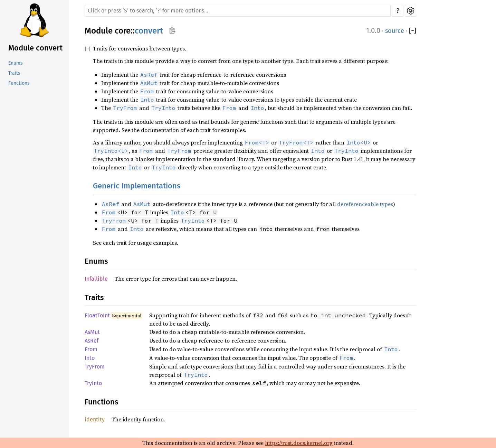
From (91, 349)
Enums (16, 63)
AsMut (92, 332)
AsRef (92, 341)
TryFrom (95, 367)
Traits (14, 73)
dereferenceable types (365, 204)
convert (149, 31)
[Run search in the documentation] (238, 11)
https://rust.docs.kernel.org (299, 443)
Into (90, 358)
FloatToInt (97, 315)
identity (95, 419)
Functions (19, 83)
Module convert (35, 48)
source (395, 31)
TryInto (93, 383)
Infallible (96, 279)
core (123, 31)
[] (413, 31)
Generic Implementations (137, 186)
